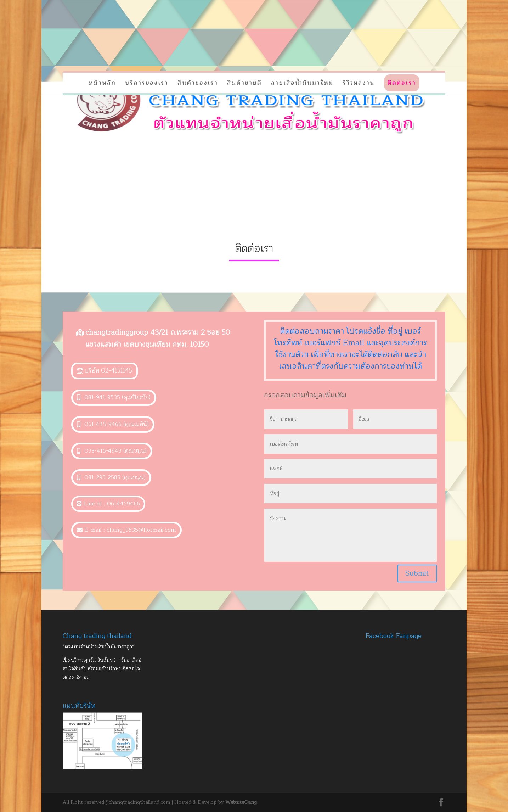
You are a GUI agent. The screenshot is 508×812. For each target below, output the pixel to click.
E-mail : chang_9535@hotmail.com (130, 530)
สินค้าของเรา (198, 83)
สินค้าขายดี (244, 83)
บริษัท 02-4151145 (108, 371)
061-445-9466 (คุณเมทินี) (117, 424)
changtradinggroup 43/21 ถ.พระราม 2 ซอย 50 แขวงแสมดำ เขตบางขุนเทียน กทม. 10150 (158, 338)
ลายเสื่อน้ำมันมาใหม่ (302, 83)
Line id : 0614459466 (112, 504)
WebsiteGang (241, 802)
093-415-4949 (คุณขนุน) (115, 451)
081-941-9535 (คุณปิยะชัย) (117, 397)
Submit (417, 573)
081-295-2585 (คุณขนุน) (115, 477)
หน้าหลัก (102, 83)
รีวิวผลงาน (359, 83)
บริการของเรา (147, 83)
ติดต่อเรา (402, 83)
